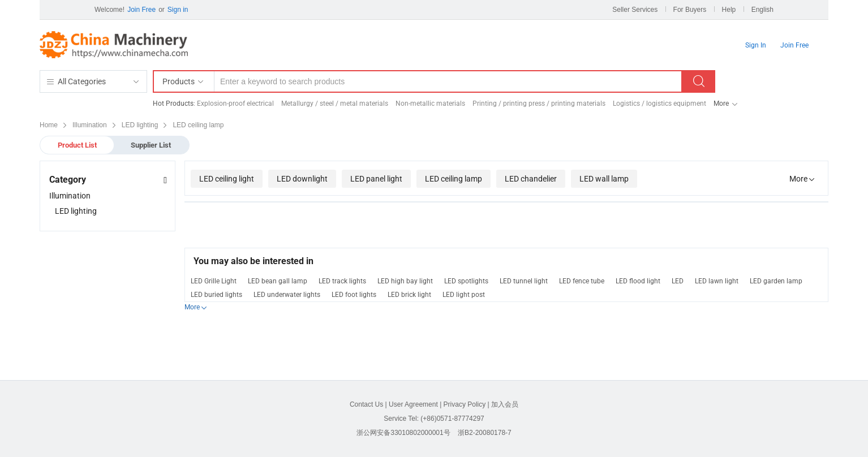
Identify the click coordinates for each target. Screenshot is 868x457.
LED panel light (376, 179)
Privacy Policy (465, 404)
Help (729, 10)
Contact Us (366, 404)
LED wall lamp (604, 179)
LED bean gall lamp (278, 281)
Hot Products (173, 104)
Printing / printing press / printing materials (539, 104)
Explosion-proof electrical (235, 104)
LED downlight (302, 179)
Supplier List (151, 145)
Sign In (756, 45)
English (762, 10)
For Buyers (690, 10)
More (721, 104)
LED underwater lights (287, 295)
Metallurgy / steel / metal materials (335, 104)
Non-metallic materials (430, 104)
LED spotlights (466, 281)
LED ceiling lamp (454, 179)
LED (678, 281)
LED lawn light (717, 281)
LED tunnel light (524, 281)
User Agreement (413, 404)
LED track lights (342, 281)
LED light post (464, 295)
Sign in (178, 10)
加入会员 (505, 404)
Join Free (141, 10)
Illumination (70, 196)
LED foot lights (354, 295)
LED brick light (409, 295)
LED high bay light (405, 281)
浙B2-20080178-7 (485, 433)
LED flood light (638, 281)
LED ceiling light (227, 179)
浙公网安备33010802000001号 (403, 433)
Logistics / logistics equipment (659, 104)
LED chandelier (531, 179)
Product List (77, 145)
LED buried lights (216, 295)
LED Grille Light (214, 281)
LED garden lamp (776, 281)
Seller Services (635, 10)
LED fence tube (582, 281)
